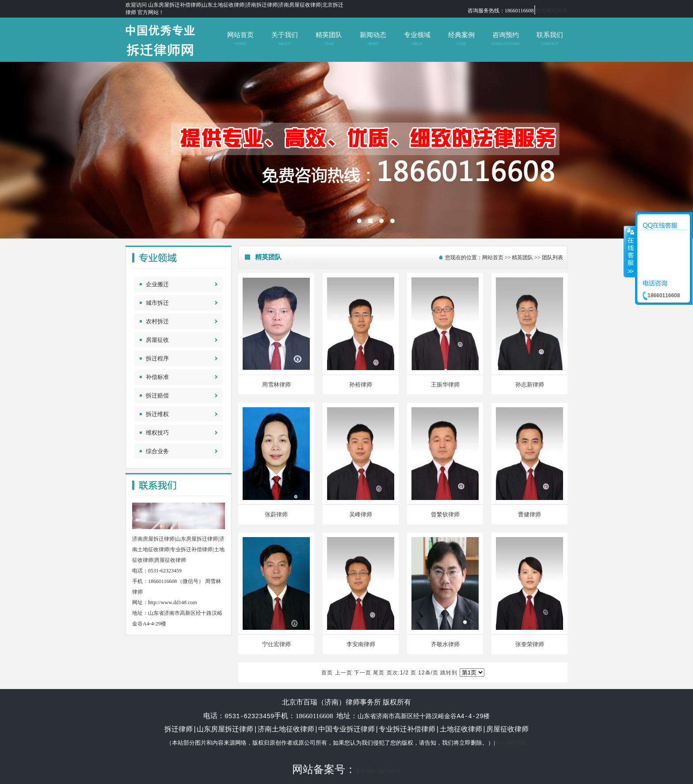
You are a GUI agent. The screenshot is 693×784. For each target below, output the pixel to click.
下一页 (363, 673)
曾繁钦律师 (445, 514)
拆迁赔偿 (157, 396)
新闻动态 (373, 39)
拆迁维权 (157, 414)
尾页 (379, 673)
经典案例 (461, 39)
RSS (540, 11)
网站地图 (557, 11)
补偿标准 (157, 377)
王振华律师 (445, 384)
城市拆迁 (157, 303)
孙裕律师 (361, 384)
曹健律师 (529, 514)
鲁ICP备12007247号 (379, 771)
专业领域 (417, 39)
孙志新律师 (530, 384)
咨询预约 (505, 39)
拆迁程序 (157, 358)
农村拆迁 (157, 321)
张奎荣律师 (530, 644)
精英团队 (329, 39)
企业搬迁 (157, 284)
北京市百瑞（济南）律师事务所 (346, 150)
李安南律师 (361, 644)
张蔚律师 (276, 514)
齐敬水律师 (445, 644)
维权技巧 (157, 433)
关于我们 (284, 39)
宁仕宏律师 (276, 644)
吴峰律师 (361, 514)
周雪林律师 (276, 384)
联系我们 (550, 39)
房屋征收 (157, 340)
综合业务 (157, 451)
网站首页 (240, 39)
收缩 (630, 251)
